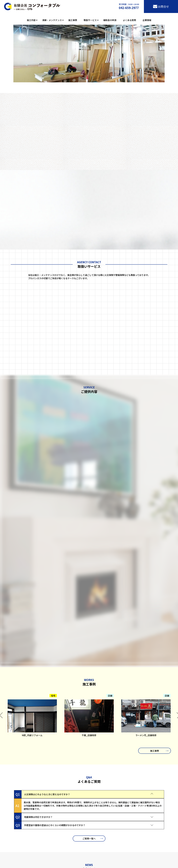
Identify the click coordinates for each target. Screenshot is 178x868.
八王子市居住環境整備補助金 (136, 847)
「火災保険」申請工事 (83, 864)
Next (176, 529)
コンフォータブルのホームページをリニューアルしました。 (59, 694)
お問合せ (92, 810)
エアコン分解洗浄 (45, 864)
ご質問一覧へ (89, 651)
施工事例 (73, 20)
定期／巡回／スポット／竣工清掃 (129, 861)
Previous (2, 529)
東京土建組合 (89, 847)
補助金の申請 (110, 20)
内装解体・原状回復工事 (85, 861)
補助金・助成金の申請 (128, 864)
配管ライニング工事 (105, 861)
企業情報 (147, 20)
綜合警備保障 (112, 864)
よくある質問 (129, 20)
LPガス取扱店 (99, 864)
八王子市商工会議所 (42, 847)
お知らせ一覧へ (89, 707)
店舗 (110, 508)
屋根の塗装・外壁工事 (36, 861)
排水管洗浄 (32, 864)
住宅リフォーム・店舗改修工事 (60, 861)
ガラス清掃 (59, 864)
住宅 (53, 508)
